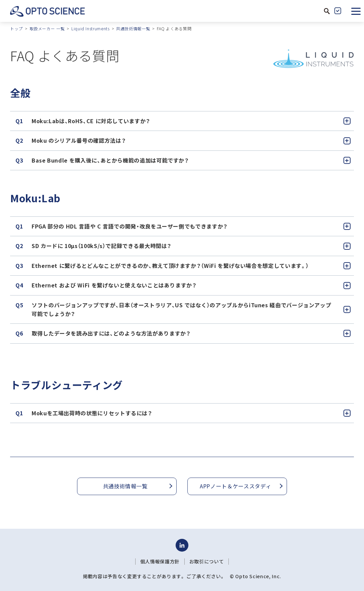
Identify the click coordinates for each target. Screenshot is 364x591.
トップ (16, 28)
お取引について (207, 561)
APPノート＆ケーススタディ (235, 486)
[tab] (182, 121)
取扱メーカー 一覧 (47, 28)
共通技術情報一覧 (133, 28)
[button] (356, 11)
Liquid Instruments (90, 28)
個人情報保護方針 (160, 561)
